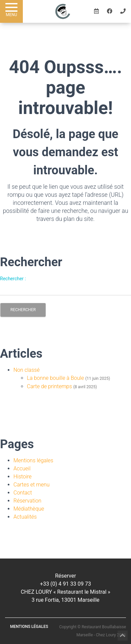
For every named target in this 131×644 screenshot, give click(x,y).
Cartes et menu (32, 485)
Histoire (23, 477)
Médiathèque (29, 509)
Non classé (27, 370)
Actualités (25, 517)
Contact (23, 493)
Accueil (22, 469)
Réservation (27, 501)
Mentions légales (33, 460)
